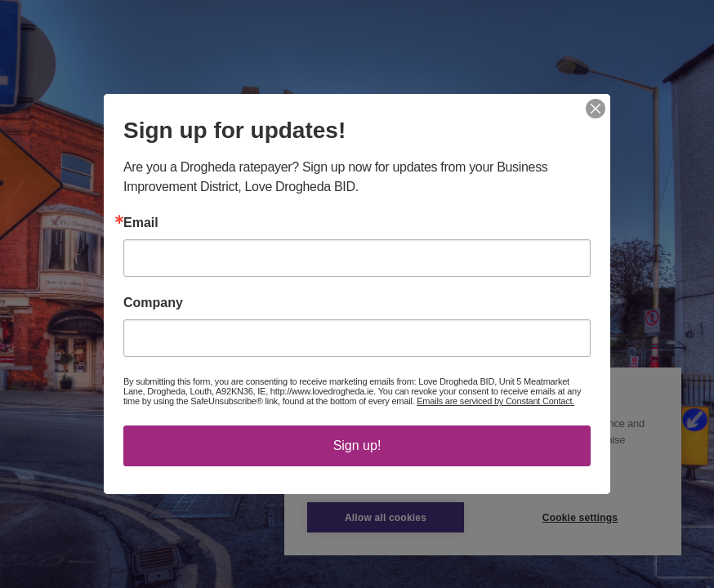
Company (153, 303)
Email (141, 223)
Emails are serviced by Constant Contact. (495, 401)
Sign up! (357, 445)
